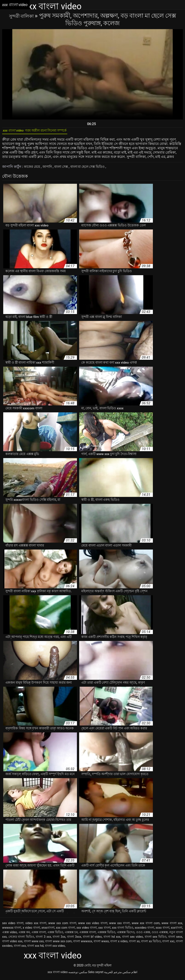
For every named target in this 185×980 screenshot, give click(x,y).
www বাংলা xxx (172, 925)
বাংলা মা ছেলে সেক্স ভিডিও (94, 169)
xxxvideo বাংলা (144, 930)
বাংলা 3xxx (74, 939)
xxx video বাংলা (87, 930)
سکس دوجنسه (78, 974)
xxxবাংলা (176, 930)
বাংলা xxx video (55, 948)
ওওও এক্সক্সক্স (160, 934)
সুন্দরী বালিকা (22, 16)
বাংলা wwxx (101, 944)
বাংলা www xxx (34, 944)
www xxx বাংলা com (146, 925)
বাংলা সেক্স (65, 169)
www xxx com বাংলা (62, 925)
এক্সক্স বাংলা (39, 934)
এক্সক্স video (10, 934)
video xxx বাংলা (36, 925)
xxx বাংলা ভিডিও (123, 930)
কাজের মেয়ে (33, 169)
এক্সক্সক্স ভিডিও (106, 934)
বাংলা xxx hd (35, 948)
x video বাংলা (31, 930)
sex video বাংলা (13, 925)
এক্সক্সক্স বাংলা (88, 934)
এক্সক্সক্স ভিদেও (126, 934)
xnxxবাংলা (48, 930)
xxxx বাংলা (163, 930)
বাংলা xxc (168, 944)
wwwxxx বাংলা (12, 930)
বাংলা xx (134, 944)
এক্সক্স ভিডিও (55, 934)
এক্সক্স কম (24, 934)
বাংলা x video (119, 944)
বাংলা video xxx (12, 944)
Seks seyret (96, 974)
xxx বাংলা (104, 930)
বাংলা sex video (132, 939)
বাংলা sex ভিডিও (156, 939)
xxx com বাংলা (66, 930)
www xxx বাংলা (119, 925)
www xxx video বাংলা (93, 925)
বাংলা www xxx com (58, 944)
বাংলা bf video (92, 939)
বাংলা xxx (20, 948)
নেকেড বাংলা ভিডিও (21, 939)
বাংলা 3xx (59, 939)
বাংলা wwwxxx (83, 944)
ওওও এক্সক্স (143, 934)
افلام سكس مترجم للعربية (121, 974)
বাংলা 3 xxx (43, 939)
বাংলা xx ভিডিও (151, 944)
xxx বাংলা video (58, 974)
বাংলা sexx (175, 939)
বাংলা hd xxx (112, 939)
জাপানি (49, 169)
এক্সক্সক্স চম (71, 934)
